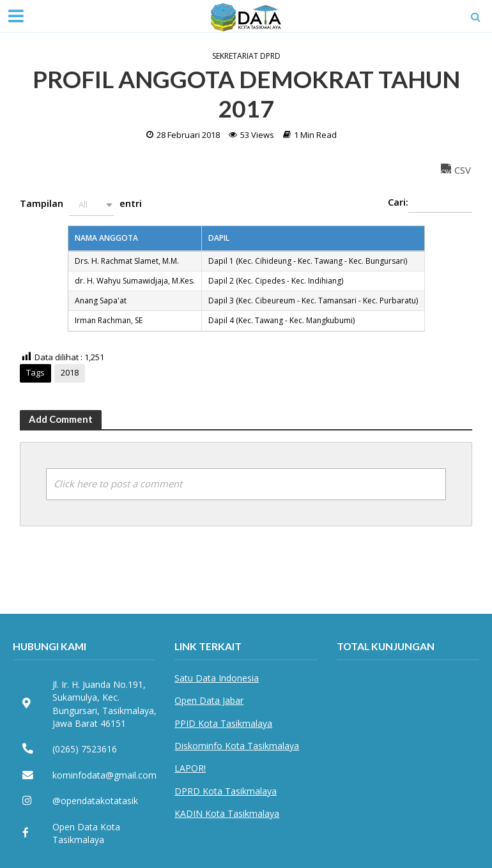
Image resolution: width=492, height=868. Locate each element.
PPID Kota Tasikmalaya (223, 723)
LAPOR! (190, 768)
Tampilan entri (81, 205)
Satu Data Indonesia (217, 678)
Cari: (430, 203)
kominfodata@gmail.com (104, 775)
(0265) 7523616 (85, 749)
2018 (70, 372)
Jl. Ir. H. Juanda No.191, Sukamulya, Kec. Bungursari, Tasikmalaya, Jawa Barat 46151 (104, 704)
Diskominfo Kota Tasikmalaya (237, 746)
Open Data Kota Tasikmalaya (86, 833)
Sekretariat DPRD (246, 56)
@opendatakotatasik (95, 801)
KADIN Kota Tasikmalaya (227, 813)
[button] (91, 205)
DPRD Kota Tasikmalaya (226, 791)
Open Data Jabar (209, 700)
